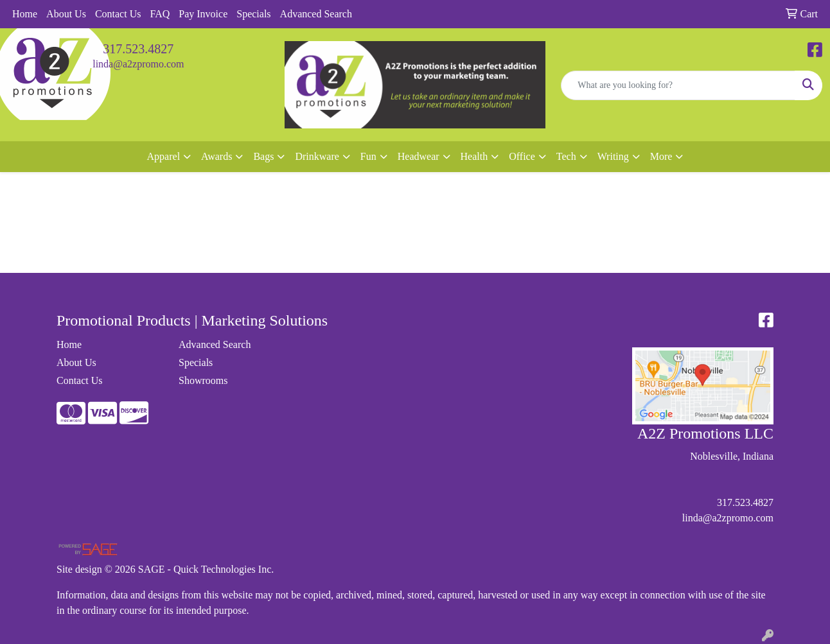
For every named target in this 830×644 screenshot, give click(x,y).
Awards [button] (216, 156)
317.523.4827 (138, 49)
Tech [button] (566, 156)
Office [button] (522, 156)
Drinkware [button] (317, 156)
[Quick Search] (678, 85)
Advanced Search (316, 14)
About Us (66, 14)
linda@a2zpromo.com (138, 64)
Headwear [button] (419, 156)
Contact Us (118, 14)
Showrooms (203, 380)
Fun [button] (368, 156)
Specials (253, 14)
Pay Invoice (203, 14)
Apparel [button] (164, 156)
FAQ (160, 14)
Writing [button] (613, 156)
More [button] (661, 156)
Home (25, 14)
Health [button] (474, 156)
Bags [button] (263, 156)
